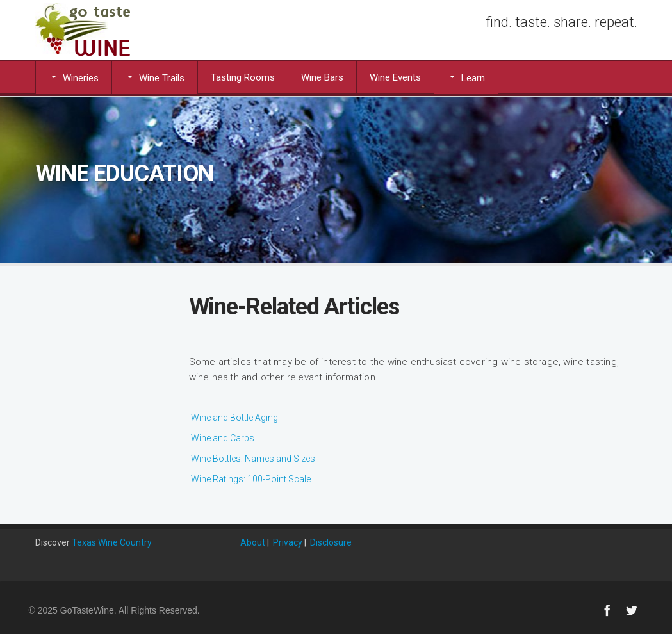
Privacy (288, 542)
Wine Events (395, 77)
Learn (466, 77)
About (253, 542)
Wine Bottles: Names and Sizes (253, 459)
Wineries (74, 77)
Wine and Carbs (223, 438)
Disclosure (331, 542)
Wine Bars (322, 77)
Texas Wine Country (112, 542)
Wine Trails (155, 77)
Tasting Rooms (243, 77)
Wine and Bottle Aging (234, 418)
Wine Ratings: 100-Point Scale (251, 479)
